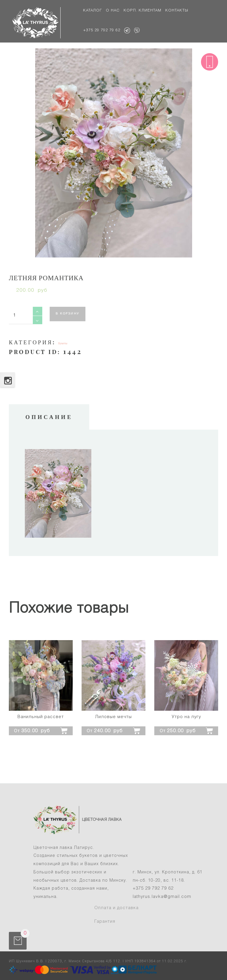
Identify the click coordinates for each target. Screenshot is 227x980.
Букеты (63, 343)
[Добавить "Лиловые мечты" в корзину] (114, 730)
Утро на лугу (186, 717)
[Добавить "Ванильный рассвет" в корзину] (41, 730)
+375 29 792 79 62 (153, 888)
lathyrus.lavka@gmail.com (162, 897)
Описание (49, 417)
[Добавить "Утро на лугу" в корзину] (186, 730)
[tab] (49, 417)
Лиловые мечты (113, 717)
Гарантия (105, 922)
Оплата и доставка (116, 908)
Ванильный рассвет (41, 717)
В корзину (68, 314)
